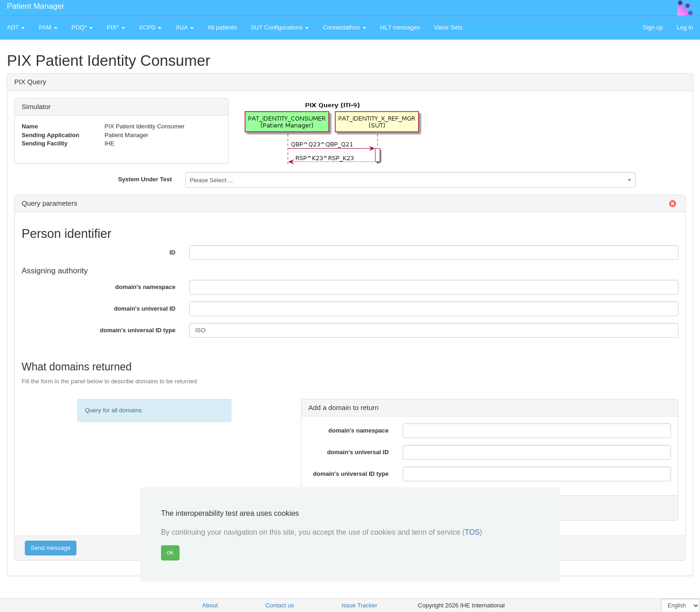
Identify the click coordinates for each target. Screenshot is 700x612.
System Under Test (145, 179)
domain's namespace (145, 287)
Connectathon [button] (344, 27)
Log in (685, 27)
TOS (472, 532)
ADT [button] (16, 27)
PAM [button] (48, 27)
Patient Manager (36, 6)
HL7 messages (400, 27)
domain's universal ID (145, 309)
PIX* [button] (116, 27)
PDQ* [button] (82, 27)
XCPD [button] (150, 27)
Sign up (653, 27)
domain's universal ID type (138, 330)
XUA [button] (185, 27)
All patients (222, 27)
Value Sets (448, 27)
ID (172, 252)
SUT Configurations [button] (280, 27)
